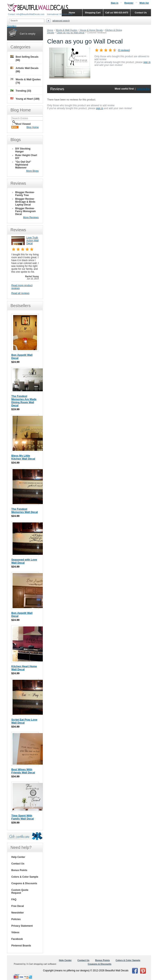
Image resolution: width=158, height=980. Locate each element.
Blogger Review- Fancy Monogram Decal (25, 211)
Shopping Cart (93, 13)
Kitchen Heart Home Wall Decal (24, 668)
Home (50, 30)
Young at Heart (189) (25, 99)
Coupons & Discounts (24, 883)
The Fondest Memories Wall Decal (25, 510)
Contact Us (18, 864)
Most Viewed (23, 124)
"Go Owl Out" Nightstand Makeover (23, 165)
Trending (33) (21, 91)
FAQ (14, 899)
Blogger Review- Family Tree (25, 194)
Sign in (114, 3)
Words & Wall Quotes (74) (25, 81)
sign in (147, 62)
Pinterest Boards (21, 946)
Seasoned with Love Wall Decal (24, 561)
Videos (15, 932)
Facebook (17, 939)
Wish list (144, 3)
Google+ (12, 26)
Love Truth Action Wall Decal (33, 241)
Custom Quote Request (20, 891)
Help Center (18, 857)
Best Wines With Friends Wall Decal (23, 771)
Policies (16, 919)
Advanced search (61, 21)
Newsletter (18, 913)
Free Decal (18, 906)
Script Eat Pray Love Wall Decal (24, 721)
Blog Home (33, 127)
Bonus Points (19, 870)
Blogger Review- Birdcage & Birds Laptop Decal (25, 202)
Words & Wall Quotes (67, 30)
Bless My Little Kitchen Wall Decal (23, 457)
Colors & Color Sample (25, 877)
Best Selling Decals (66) (24, 58)
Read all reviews (20, 293)
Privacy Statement (22, 926)
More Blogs (32, 171)
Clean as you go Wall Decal (70, 33)
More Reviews (31, 217)
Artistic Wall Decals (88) (24, 70)
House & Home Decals (91, 30)
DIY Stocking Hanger (23, 150)
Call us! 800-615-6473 (117, 13)
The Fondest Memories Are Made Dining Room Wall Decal (24, 401)
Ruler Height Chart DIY (26, 157)
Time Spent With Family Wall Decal (23, 817)
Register (129, 3)
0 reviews (124, 50)
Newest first (143, 89)
